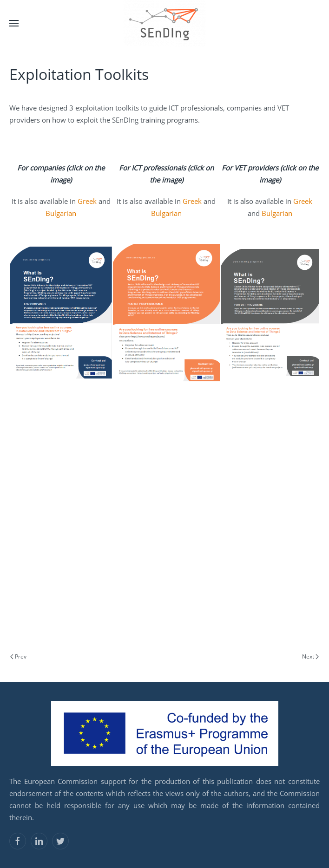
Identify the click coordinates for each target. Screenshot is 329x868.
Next (310, 656)
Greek (88, 201)
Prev (18, 656)
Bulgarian (61, 213)
